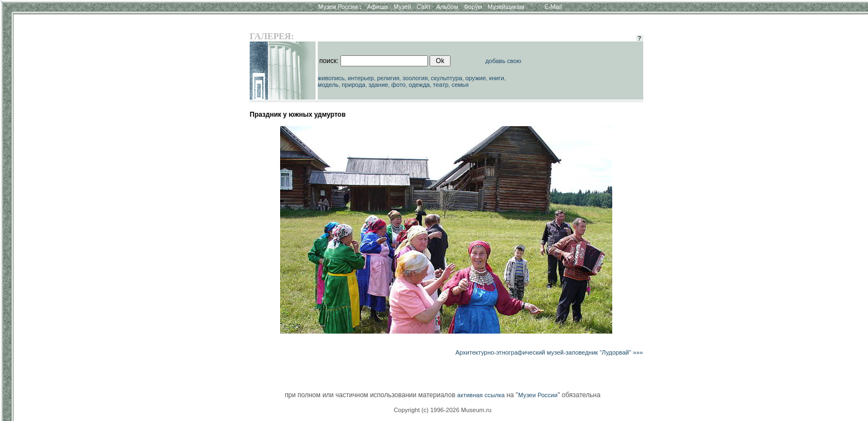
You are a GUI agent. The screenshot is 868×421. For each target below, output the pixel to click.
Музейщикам (506, 7)
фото (399, 85)
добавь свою (503, 61)
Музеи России (340, 7)
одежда (419, 85)
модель (328, 85)
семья (460, 85)
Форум (472, 7)
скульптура (446, 78)
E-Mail (553, 7)
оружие (476, 78)
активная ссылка (481, 395)
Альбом (447, 7)
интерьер (361, 78)
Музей (402, 7)
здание (378, 85)
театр (441, 85)
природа (353, 85)
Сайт (424, 7)
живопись (331, 78)
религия (388, 78)
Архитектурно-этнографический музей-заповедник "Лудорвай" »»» (549, 352)
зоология (415, 78)
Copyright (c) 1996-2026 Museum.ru (443, 410)
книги (496, 78)
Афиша (378, 7)
